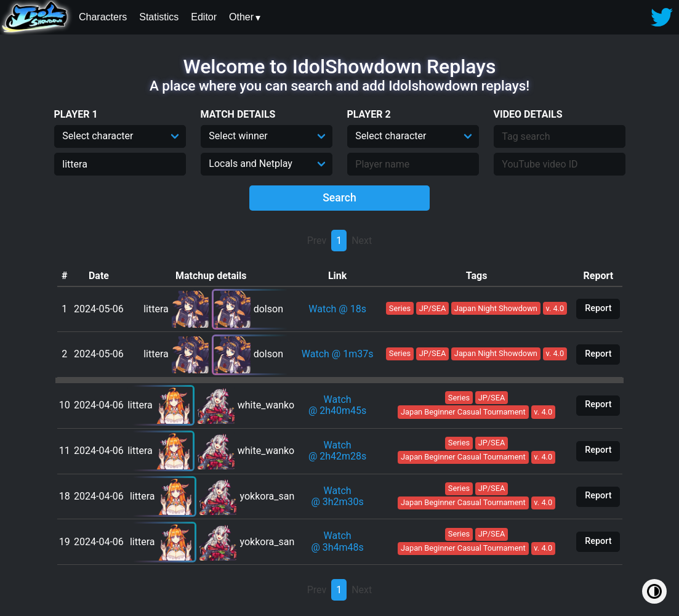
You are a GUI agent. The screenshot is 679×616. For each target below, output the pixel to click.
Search (339, 198)
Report (598, 308)
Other (241, 17)
